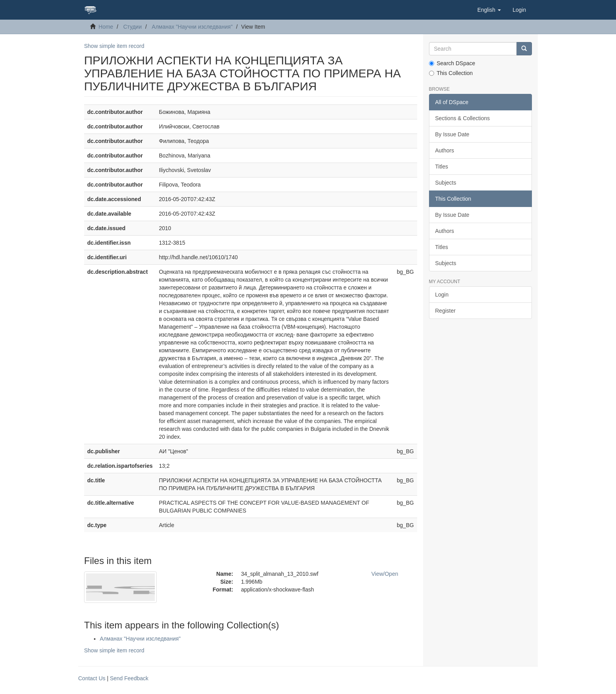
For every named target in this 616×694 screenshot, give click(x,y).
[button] (489, 10)
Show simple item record (114, 46)
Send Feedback (129, 678)
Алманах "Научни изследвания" (192, 27)
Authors (445, 150)
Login (442, 295)
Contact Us (92, 678)
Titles (442, 167)
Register (445, 311)
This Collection (451, 73)
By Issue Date (452, 134)
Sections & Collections (463, 118)
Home (106, 27)
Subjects (446, 183)
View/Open (385, 574)
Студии (133, 27)
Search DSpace (452, 63)
